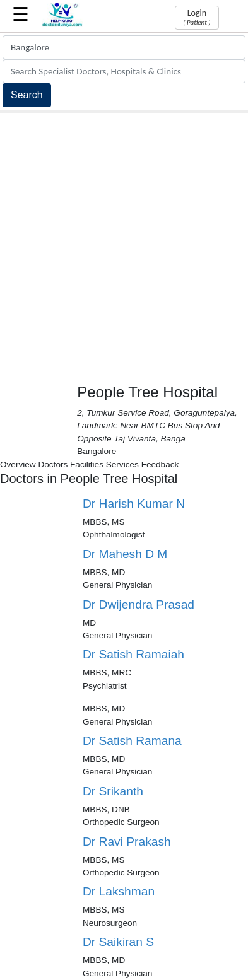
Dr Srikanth (113, 791)
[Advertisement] (124, 243)
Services (122, 464)
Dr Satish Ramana (132, 741)
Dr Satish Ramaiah (133, 654)
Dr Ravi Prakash (127, 842)
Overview (18, 464)
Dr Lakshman (119, 891)
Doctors (53, 464)
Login (197, 17)
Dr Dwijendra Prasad (139, 604)
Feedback (160, 464)
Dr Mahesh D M (125, 554)
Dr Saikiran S (118, 942)
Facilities (87, 464)
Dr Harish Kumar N (134, 504)
